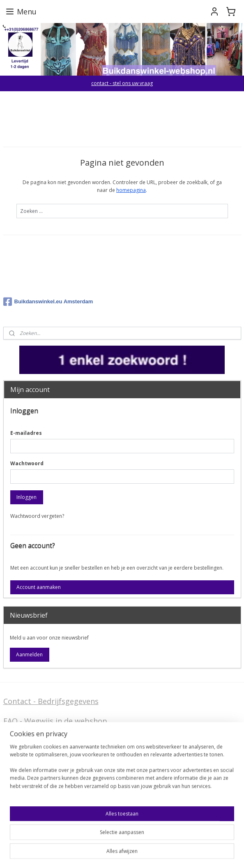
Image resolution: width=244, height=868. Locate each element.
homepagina (131, 190)
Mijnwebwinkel (224, 853)
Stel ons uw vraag (35, 773)
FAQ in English (29, 819)
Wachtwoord (27, 463)
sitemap (104, 853)
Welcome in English (38, 806)
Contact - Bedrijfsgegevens (51, 701)
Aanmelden (29, 654)
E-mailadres (26, 433)
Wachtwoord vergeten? (37, 516)
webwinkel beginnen (152, 853)
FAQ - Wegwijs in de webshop (55, 721)
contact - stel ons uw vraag (122, 83)
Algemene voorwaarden (45, 741)
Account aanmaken (39, 587)
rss (121, 853)
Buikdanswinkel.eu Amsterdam (48, 302)
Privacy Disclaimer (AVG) (46, 787)
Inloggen (26, 497)
